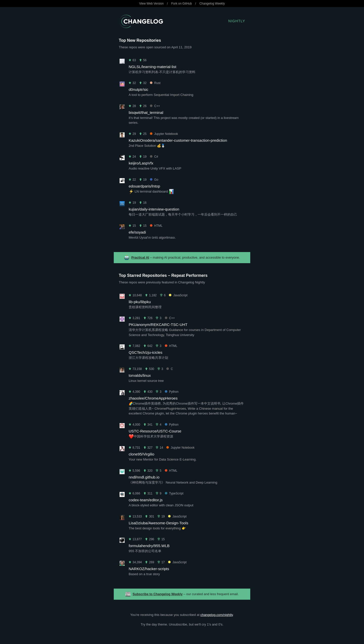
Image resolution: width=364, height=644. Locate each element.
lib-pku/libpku (140, 302)
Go (154, 180)
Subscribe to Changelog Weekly (158, 594)
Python (172, 392)
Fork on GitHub (182, 4)
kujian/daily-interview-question (154, 209)
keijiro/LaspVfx (141, 163)
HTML (156, 226)
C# (154, 157)
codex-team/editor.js (146, 500)
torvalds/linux (140, 375)
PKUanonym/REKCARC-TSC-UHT (158, 325)
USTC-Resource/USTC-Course (155, 431)
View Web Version (152, 4)
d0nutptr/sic (139, 89)
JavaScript (178, 295)
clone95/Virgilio (141, 454)
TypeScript (174, 493)
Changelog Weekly (212, 4)
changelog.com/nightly (217, 615)
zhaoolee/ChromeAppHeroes (153, 398)
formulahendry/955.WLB (149, 546)
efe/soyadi (137, 232)
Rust (155, 83)
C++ (155, 106)
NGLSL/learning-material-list (152, 67)
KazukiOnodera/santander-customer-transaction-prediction (178, 140)
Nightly (237, 21)
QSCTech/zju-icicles (145, 352)
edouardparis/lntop (144, 186)
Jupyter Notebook (164, 134)
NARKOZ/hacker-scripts (149, 569)
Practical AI (140, 257)
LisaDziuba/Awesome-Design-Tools (158, 523)
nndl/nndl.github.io (144, 477)
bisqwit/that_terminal (146, 112)
